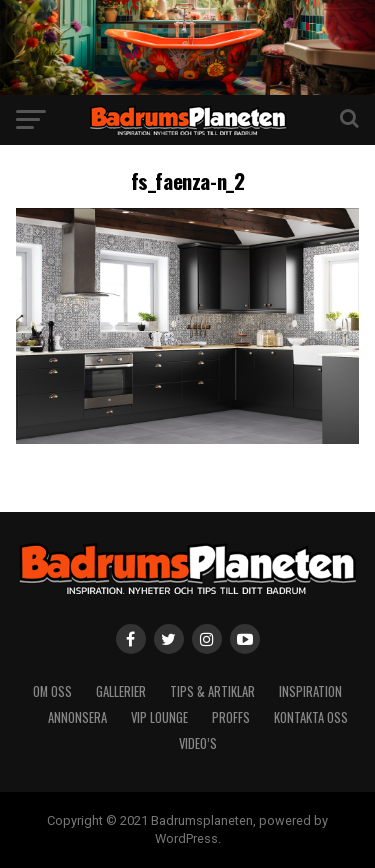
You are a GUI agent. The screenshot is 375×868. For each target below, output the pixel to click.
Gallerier (121, 691)
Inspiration (310, 691)
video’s (198, 743)
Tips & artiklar (212, 691)
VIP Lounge (159, 717)
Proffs (231, 717)
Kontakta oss (311, 717)
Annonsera (77, 717)
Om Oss (52, 691)
